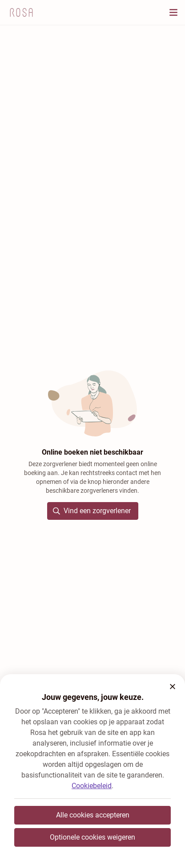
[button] (173, 687)
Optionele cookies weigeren (92, 837)
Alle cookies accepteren (93, 815)
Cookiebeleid (92, 786)
